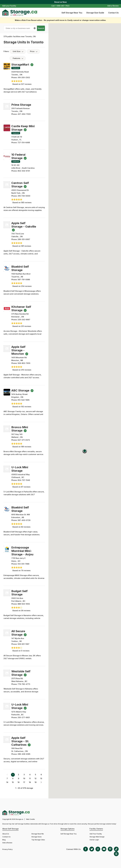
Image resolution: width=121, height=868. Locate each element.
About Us (6, 834)
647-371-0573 (24, 440)
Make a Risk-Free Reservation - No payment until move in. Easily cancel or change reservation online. (60, 20)
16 (19, 782)
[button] (85, 451)
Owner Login (94, 840)
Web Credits (30, 819)
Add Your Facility (96, 834)
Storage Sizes (37, 837)
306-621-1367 (23, 644)
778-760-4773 (24, 684)
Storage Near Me (38, 834)
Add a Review (113, 6)
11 (30, 778)
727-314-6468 (24, 143)
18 (30, 782)
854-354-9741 (24, 171)
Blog (4, 840)
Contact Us (113, 13)
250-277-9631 (24, 717)
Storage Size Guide (95, 13)
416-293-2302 (24, 77)
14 (7, 782)
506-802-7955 (24, 363)
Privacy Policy (7, 849)
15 (13, 782)
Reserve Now (60, 2)
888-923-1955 (24, 604)
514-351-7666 (23, 564)
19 (36, 782)
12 (36, 778)
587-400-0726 (24, 520)
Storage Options (67, 829)
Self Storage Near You (72, 13)
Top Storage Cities (38, 840)
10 (24, 778)
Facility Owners (96, 829)
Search (41, 28)
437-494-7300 (24, 114)
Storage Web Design (97, 837)
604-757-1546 (24, 480)
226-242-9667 (24, 320)
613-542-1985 (24, 400)
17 (24, 782)
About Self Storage (10, 829)
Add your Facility (9, 6)
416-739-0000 (24, 196)
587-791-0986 (24, 280)
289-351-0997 (24, 239)
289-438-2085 (24, 754)
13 (41, 778)
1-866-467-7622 (63, 6)
